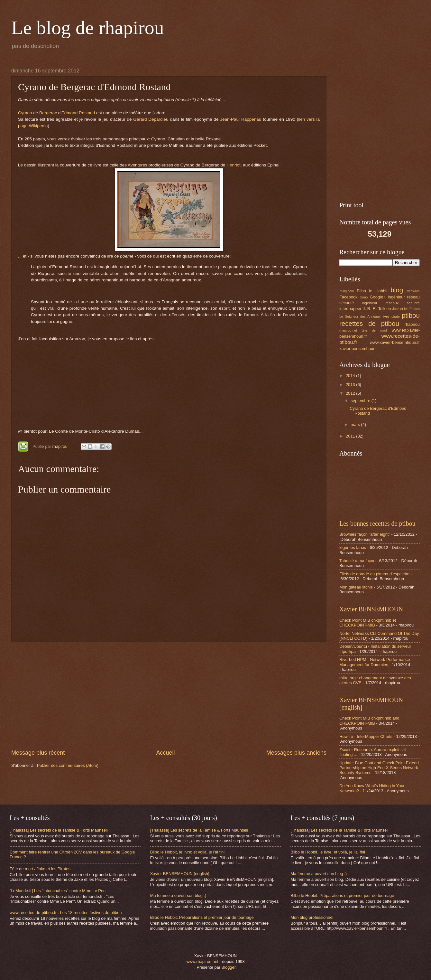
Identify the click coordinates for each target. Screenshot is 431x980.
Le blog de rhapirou (88, 28)
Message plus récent (38, 753)
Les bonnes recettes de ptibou (377, 523)
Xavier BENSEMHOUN (371, 609)
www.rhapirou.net (202, 961)
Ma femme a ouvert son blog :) (178, 895)
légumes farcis (353, 547)
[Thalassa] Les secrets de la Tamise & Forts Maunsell (59, 830)
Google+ (378, 297)
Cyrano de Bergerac (37, 113)
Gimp (364, 297)
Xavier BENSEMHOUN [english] (180, 874)
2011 (351, 436)
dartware (413, 291)
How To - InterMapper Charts (366, 736)
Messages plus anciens (296, 753)
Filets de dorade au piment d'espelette (374, 574)
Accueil (165, 753)
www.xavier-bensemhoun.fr (395, 342)
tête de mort (374, 330)
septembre (361, 401)
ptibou (411, 315)
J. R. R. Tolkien (377, 309)
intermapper (350, 309)
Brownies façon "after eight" (365, 534)
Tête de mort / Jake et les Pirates (40, 869)
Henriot (234, 165)
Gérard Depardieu (151, 119)
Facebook (348, 297)
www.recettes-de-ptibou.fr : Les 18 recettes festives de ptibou (66, 913)
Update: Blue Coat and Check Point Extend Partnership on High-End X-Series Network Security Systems (379, 768)
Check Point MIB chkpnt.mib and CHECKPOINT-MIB (369, 721)
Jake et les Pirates (406, 309)
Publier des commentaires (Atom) (68, 765)
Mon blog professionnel (312, 917)
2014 (351, 376)
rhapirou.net (348, 330)
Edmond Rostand (78, 113)
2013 (351, 385)
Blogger (229, 967)
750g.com (347, 291)
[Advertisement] (169, 695)
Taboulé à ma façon (357, 561)
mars (356, 424)
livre (386, 316)
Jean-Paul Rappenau (241, 119)
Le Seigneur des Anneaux (360, 317)
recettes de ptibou (369, 323)
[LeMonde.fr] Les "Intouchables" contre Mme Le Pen (58, 891)
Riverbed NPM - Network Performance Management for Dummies (375, 662)
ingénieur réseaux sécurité (391, 303)
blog (397, 290)
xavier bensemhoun (357, 349)
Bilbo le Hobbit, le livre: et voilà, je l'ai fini (187, 852)
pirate (396, 317)
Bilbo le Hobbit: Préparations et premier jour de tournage (202, 917)
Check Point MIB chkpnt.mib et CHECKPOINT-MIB (368, 623)
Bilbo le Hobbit (372, 291)
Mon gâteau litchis (356, 587)
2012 (351, 393)
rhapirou (60, 446)
